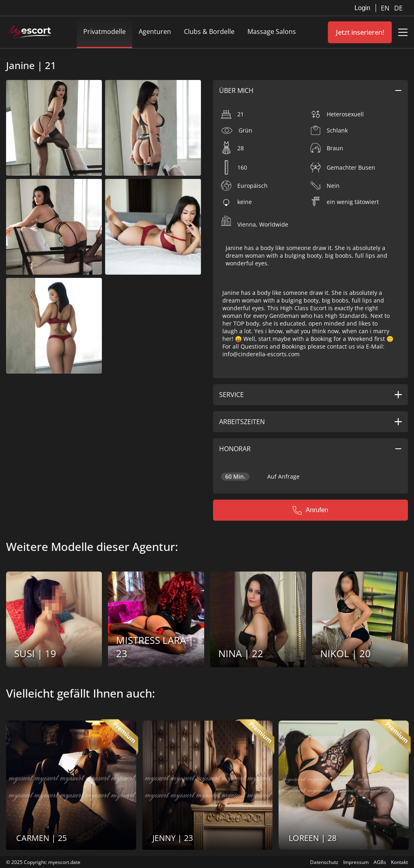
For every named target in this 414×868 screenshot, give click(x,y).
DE (398, 8)
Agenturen (155, 32)
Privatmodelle (105, 32)
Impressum (356, 862)
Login (362, 8)
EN (386, 8)
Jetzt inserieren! (360, 32)
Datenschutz (324, 862)
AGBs (380, 862)
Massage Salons (272, 32)
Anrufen (310, 510)
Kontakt (399, 862)
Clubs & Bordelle (209, 32)
